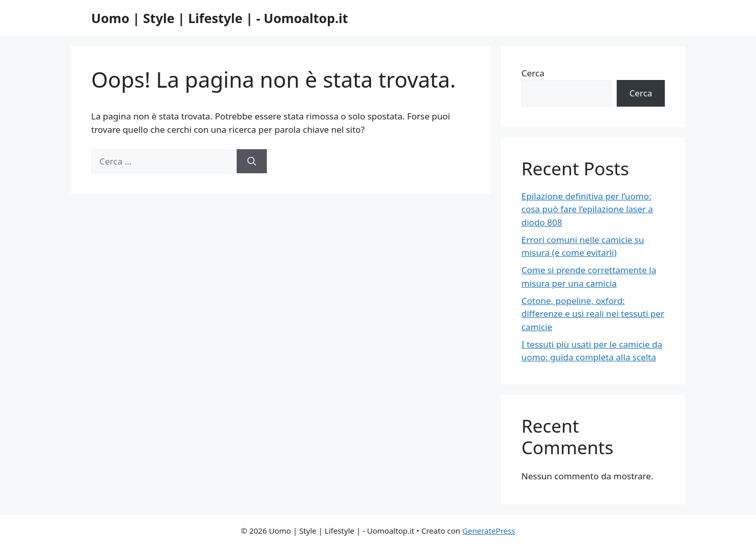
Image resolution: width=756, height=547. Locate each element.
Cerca (533, 73)
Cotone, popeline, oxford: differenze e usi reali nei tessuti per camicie (593, 314)
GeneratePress (489, 531)
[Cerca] (252, 161)
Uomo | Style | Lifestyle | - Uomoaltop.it (219, 18)
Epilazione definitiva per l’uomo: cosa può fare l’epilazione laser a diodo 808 (587, 209)
